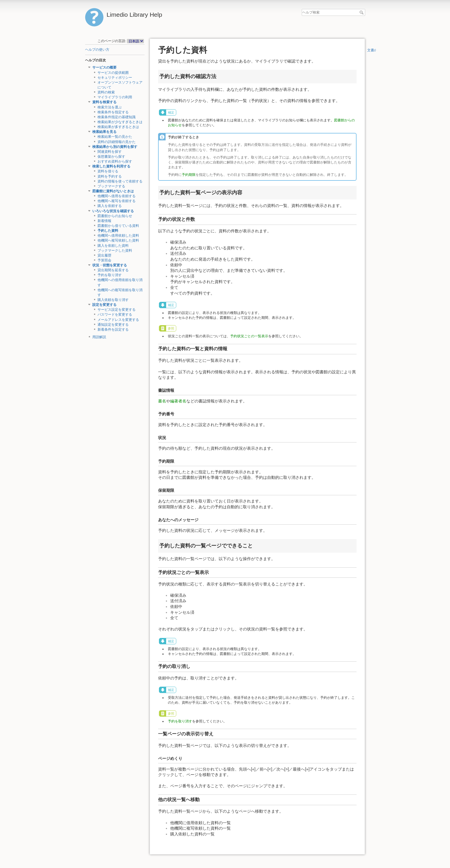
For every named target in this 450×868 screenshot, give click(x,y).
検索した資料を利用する (111, 166)
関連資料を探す (110, 152)
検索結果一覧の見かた (115, 137)
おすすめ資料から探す (115, 161)
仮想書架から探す (111, 157)
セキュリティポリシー (115, 78)
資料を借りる (108, 171)
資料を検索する (104, 102)
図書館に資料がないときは (113, 191)
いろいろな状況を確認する (113, 211)
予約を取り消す (110, 275)
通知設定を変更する (113, 325)
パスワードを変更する (115, 315)
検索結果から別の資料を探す (115, 147)
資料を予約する (110, 176)
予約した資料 (108, 231)
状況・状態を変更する (110, 265)
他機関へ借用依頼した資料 (118, 236)
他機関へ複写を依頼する (117, 201)
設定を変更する (104, 305)
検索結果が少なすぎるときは (120, 122)
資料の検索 (106, 92)
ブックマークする (111, 186)
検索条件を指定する (113, 112)
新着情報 (104, 221)
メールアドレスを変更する (118, 320)
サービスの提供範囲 (113, 73)
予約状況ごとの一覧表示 (249, 336)
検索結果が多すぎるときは (118, 127)
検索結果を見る (104, 132)
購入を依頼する (110, 206)
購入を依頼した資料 (113, 246)
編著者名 (178, 401)
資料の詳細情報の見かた (117, 142)
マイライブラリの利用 (115, 97)
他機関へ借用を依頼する (117, 196)
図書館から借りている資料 (118, 226)
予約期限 (189, 175)
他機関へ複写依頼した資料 (118, 240)
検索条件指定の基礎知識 (117, 117)
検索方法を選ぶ (110, 107)
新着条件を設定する (113, 329)
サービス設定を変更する (117, 310)
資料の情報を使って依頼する (120, 181)
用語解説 (99, 337)
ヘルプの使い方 (97, 50)
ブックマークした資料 (115, 251)
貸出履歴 (104, 255)
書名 (162, 401)
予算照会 (104, 260)
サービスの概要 (104, 67)
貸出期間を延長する (113, 270)
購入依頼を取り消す (113, 300)
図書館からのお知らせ (115, 216)
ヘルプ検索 (362, 12)
